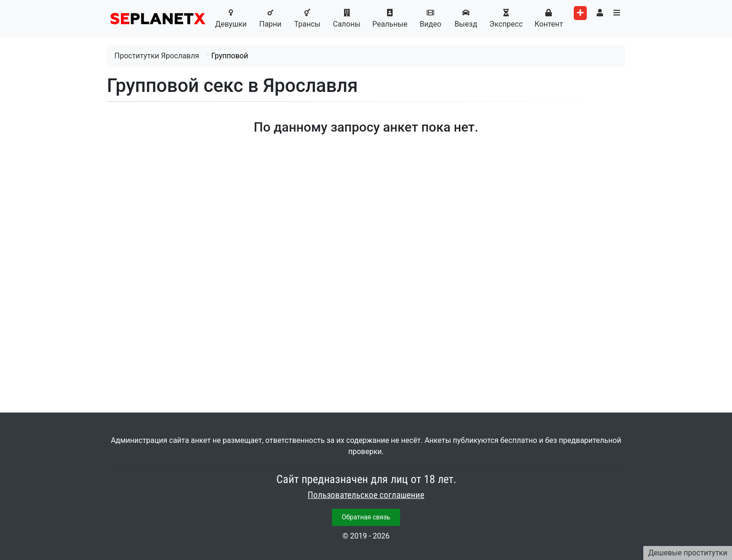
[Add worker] (580, 13)
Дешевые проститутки (688, 553)
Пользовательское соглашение (366, 495)
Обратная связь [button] (366, 517)
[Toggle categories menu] (617, 13)
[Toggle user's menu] (600, 13)
